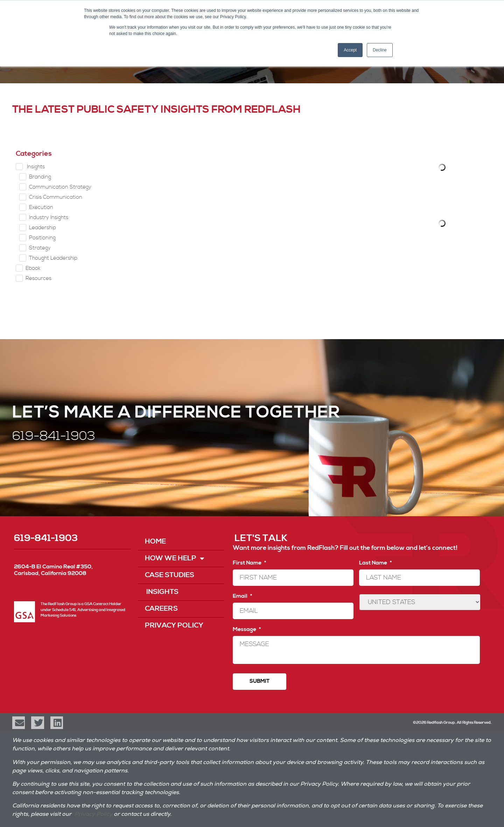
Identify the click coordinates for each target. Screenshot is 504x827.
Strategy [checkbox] (40, 248)
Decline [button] (380, 50)
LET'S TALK (261, 538)
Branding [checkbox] (40, 177)
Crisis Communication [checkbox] (56, 197)
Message (247, 629)
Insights (162, 592)
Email (242, 596)
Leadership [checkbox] (43, 228)
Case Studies (170, 575)
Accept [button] (350, 50)
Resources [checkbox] (38, 278)
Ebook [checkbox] (33, 268)
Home (155, 542)
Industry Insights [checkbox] (49, 218)
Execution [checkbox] (41, 207)
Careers (161, 609)
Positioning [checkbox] (42, 238)
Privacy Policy (174, 626)
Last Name (375, 563)
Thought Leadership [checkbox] (53, 258)
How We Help (175, 559)
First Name (249, 563)
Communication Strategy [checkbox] (60, 187)
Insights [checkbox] (35, 167)
